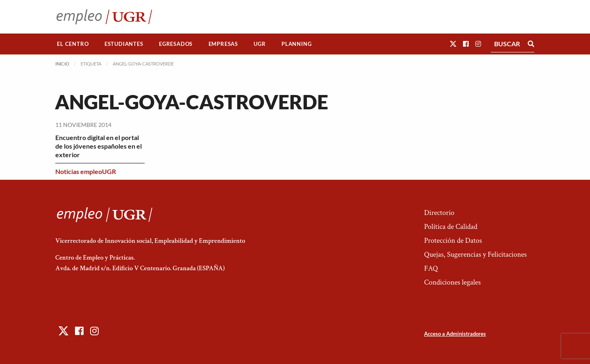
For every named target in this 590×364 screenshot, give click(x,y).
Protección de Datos (453, 241)
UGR (260, 44)
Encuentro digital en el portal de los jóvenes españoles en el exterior (99, 146)
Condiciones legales (452, 282)
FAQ (431, 268)
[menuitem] (73, 44)
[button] (453, 44)
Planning (296, 44)
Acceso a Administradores (455, 334)
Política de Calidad (451, 227)
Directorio (439, 213)
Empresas (223, 44)
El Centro (73, 44)
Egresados (176, 44)
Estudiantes (124, 44)
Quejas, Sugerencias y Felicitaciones (475, 254)
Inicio (62, 64)
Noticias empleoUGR (86, 171)
